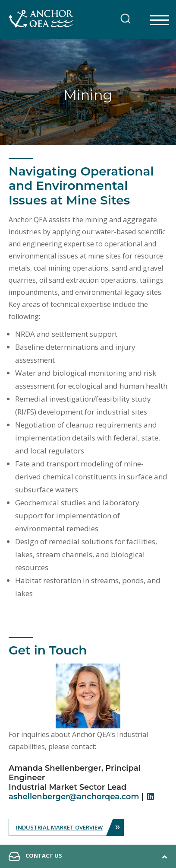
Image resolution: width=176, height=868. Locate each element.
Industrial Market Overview (70, 827)
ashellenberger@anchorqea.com (74, 797)
